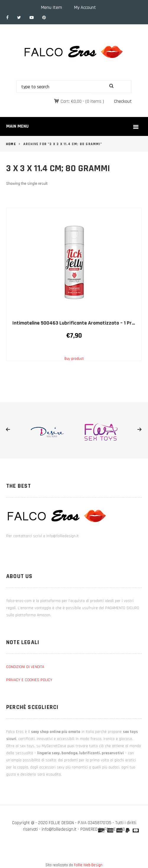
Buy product (74, 359)
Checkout (123, 101)
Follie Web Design (88, 865)
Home (11, 144)
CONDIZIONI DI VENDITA (25, 667)
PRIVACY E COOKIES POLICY (29, 680)
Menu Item (52, 8)
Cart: (71, 101)
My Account (85, 8)
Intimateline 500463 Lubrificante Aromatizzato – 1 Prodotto (80, 323)
